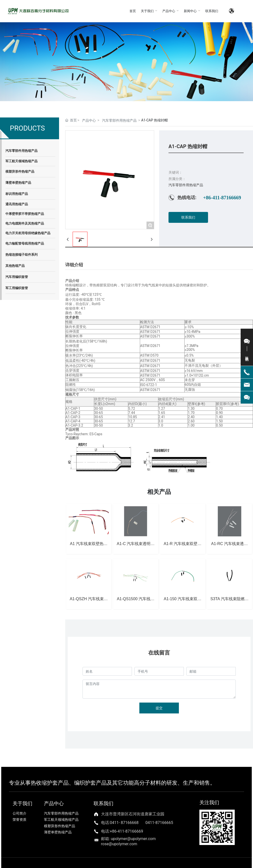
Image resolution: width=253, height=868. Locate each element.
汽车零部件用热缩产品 (119, 120)
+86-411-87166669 (222, 198)
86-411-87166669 (128, 831)
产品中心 (89, 120)
